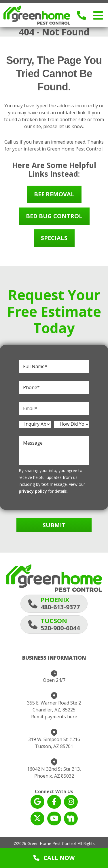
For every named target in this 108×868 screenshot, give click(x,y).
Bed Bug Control (54, 216)
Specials (54, 238)
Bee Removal (54, 194)
